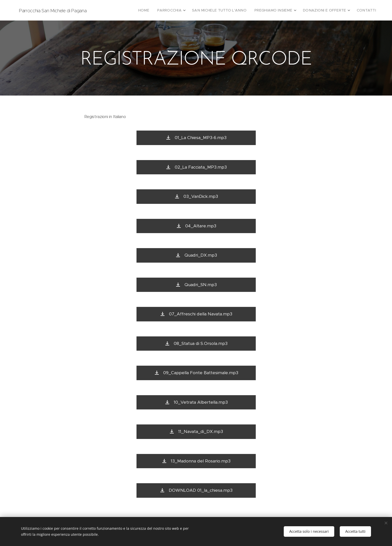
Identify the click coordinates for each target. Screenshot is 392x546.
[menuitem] (161, 10)
